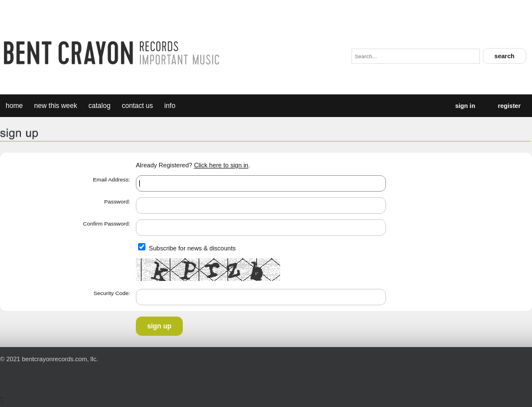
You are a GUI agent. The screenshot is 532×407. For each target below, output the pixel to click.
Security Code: (112, 293)
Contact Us (137, 106)
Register (509, 106)
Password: (117, 202)
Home (14, 106)
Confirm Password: (107, 224)
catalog (99, 106)
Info (170, 106)
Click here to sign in (221, 165)
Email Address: (111, 179)
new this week (55, 106)
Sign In (465, 106)
